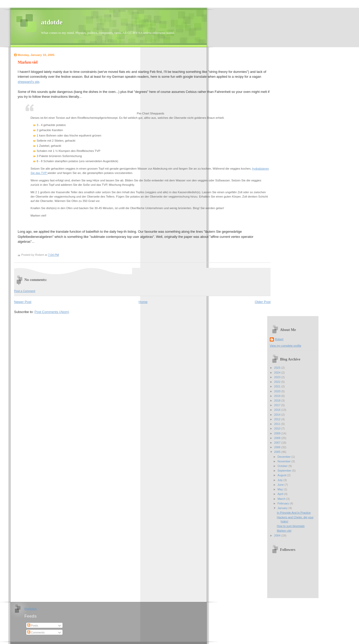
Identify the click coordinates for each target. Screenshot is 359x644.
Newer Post (23, 302)
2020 (278, 391)
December (284, 457)
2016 (278, 410)
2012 (278, 419)
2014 (278, 415)
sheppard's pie (28, 82)
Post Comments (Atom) (52, 312)
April (281, 494)
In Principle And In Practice (294, 513)
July (280, 480)
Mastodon (31, 609)
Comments (36, 632)
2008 (278, 438)
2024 (278, 373)
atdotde (52, 22)
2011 (278, 424)
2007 (278, 443)
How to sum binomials (291, 526)
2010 (278, 428)
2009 (278, 433)
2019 (278, 396)
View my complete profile (286, 346)
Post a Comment (25, 291)
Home (143, 302)
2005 (278, 452)
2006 (278, 447)
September (285, 471)
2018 (278, 401)
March (282, 499)
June (281, 485)
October (283, 466)
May (281, 489)
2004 (278, 535)
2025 (278, 368)
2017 (278, 405)
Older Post (263, 302)
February (283, 503)
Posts (33, 626)
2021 (278, 386)
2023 (278, 377)
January (283, 508)
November (284, 461)
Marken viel (28, 62)
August (282, 475)
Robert (279, 339)
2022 (278, 382)
